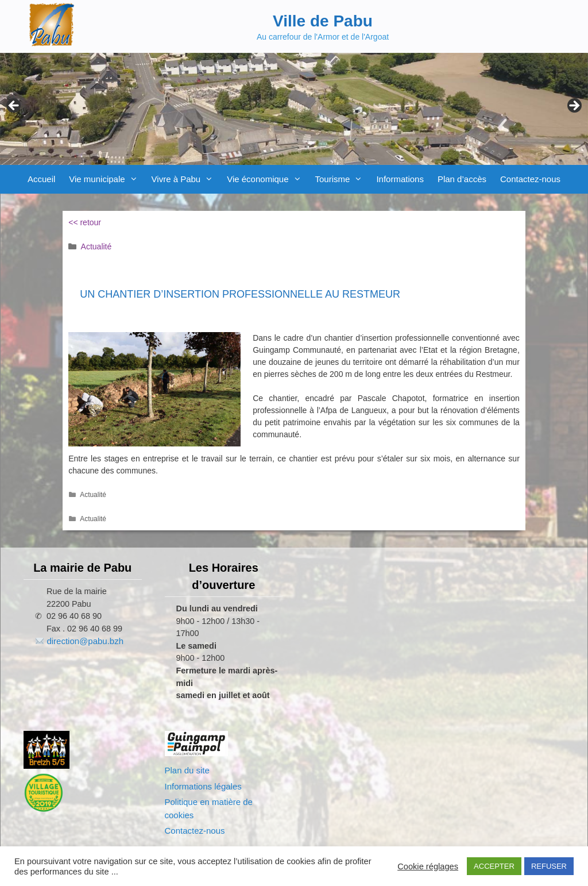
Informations (400, 179)
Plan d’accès (462, 179)
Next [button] (574, 106)
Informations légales (203, 786)
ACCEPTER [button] (494, 866)
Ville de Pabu (323, 21)
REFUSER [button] (549, 866)
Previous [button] (14, 106)
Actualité (96, 246)
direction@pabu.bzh (85, 641)
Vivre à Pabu (186, 179)
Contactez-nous (530, 179)
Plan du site (187, 770)
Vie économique (267, 179)
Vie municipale (107, 179)
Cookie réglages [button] (428, 866)
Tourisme (343, 179)
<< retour (85, 222)
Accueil (41, 179)
